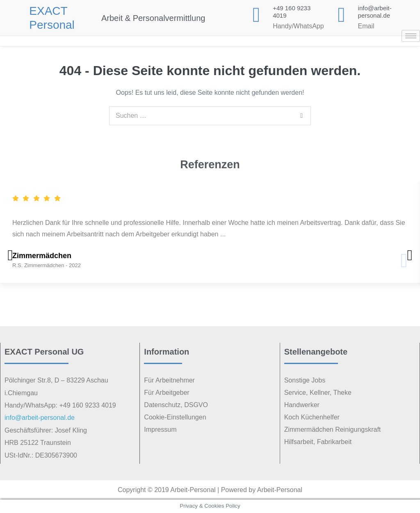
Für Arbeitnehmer (169, 380)
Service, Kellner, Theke (318, 393)
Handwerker (302, 405)
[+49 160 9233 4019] (256, 15)
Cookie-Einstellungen (175, 417)
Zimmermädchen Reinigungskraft (333, 429)
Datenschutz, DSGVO (176, 405)
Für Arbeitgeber (167, 393)
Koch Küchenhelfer (312, 417)
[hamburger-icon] (411, 36)
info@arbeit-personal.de (375, 12)
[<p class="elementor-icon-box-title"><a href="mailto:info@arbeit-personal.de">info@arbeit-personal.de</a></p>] (342, 15)
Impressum (160, 429)
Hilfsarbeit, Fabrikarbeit (318, 442)
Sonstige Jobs (305, 380)
